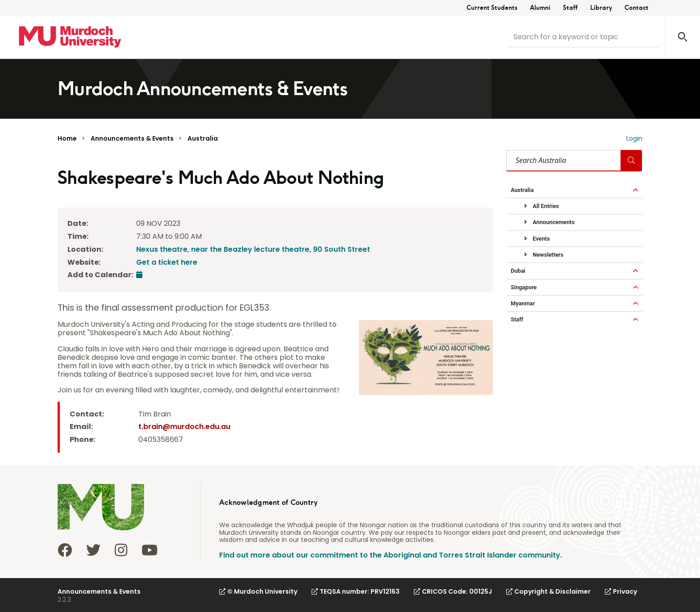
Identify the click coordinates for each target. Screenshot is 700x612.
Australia (203, 138)
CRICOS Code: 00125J (453, 591)
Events (540, 239)
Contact (637, 8)
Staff (570, 8)
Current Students (492, 8)
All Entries (545, 206)
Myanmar (523, 303)
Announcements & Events (132, 138)
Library (601, 8)
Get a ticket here (167, 262)
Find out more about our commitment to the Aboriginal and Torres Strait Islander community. (391, 555)
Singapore (524, 287)
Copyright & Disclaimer (548, 591)
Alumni (540, 8)
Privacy (621, 591)
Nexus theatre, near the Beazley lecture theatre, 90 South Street (253, 249)
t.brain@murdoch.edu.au (184, 427)
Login (634, 138)
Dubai (518, 271)
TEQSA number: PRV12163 (356, 591)
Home (67, 138)
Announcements (553, 222)
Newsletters (547, 255)
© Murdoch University (258, 591)
